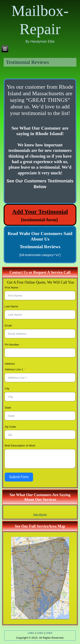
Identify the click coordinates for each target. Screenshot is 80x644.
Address (10, 364)
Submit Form (19, 477)
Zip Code (10, 427)
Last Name (11, 306)
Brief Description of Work (20, 446)
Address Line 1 (14, 369)
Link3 (49, 633)
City (7, 388)
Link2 (40, 633)
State (8, 408)
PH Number (12, 345)
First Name (12, 288)
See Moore (40, 514)
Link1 (31, 633)
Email (8, 325)
